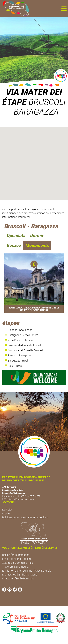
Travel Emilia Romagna (15, 567)
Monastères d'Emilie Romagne (20, 575)
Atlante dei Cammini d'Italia (18, 563)
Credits (6, 513)
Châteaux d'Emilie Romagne (18, 578)
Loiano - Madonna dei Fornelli (23, 345)
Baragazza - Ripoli (17, 361)
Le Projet (7, 510)
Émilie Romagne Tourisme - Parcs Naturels (27, 571)
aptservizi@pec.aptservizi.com (21, 499)
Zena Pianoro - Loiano (19, 340)
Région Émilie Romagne (16, 555)
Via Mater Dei (34, 92)
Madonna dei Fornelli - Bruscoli (24, 350)
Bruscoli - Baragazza (18, 355)
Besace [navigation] (14, 245)
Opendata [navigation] (16, 236)
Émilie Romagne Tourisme (17, 559)
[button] (64, 9)
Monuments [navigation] (37, 245)
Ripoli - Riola (13, 366)
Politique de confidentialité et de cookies (25, 517)
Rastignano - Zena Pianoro (21, 335)
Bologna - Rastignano (19, 330)
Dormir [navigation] (37, 236)
